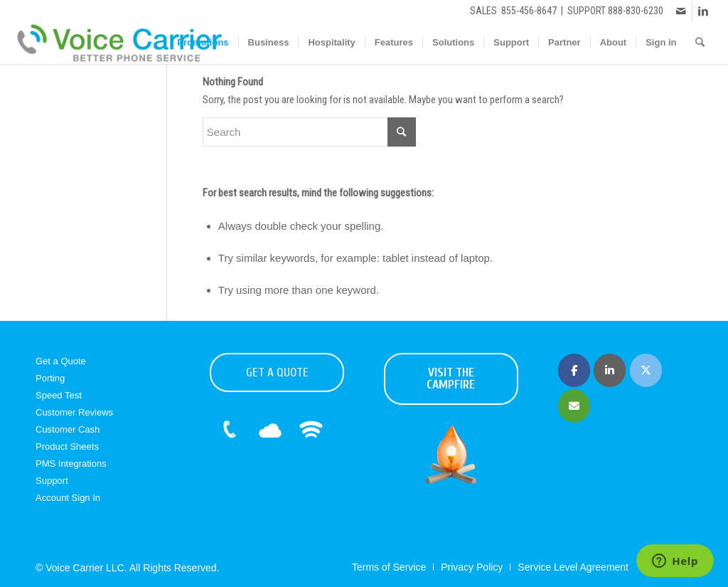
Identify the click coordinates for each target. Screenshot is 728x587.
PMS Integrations (71, 464)
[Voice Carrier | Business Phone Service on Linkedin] (610, 370)
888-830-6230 (636, 11)
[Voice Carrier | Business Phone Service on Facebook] (574, 370)
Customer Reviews (74, 412)
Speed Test (59, 395)
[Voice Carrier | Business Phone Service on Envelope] (574, 406)
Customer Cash (68, 429)
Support (52, 481)
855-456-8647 (529, 11)
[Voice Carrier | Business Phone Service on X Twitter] (646, 370)
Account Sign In (68, 498)
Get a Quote (61, 361)
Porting (50, 378)
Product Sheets (67, 446)
